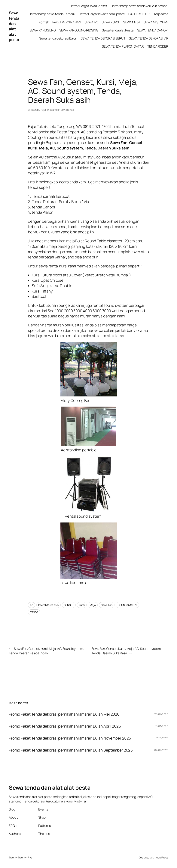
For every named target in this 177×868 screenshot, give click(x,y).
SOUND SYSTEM (127, 605)
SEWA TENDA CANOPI (153, 30)
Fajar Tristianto (49, 110)
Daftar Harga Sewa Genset (88, 6)
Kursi (82, 605)
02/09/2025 (161, 750)
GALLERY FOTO (139, 14)
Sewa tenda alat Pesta (118, 30)
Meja (93, 605)
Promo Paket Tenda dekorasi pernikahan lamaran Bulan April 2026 (65, 726)
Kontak (44, 22)
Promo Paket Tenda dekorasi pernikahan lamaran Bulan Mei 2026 (65, 714)
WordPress (162, 857)
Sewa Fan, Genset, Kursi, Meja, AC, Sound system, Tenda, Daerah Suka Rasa (127, 651)
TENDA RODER (158, 46)
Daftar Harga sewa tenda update (102, 14)
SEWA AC (91, 22)
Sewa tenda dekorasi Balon (58, 38)
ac (32, 605)
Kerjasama (161, 14)
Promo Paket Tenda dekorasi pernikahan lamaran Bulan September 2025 (71, 750)
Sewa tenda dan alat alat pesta (14, 26)
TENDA (34, 612)
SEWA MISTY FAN (156, 22)
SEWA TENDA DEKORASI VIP (149, 38)
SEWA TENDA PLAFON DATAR (123, 46)
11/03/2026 (162, 726)
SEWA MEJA (132, 22)
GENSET (69, 605)
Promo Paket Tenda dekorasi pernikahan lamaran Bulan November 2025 (70, 738)
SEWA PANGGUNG (43, 30)
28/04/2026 (161, 714)
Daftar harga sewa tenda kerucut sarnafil (139, 6)
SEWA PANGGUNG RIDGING (79, 30)
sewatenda (67, 110)
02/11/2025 (162, 738)
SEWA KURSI (111, 22)
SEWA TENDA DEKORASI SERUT (103, 38)
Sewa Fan (107, 605)
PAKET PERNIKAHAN (67, 22)
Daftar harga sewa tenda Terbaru (52, 14)
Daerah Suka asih (48, 605)
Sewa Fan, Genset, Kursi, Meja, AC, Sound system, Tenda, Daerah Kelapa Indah (46, 651)
